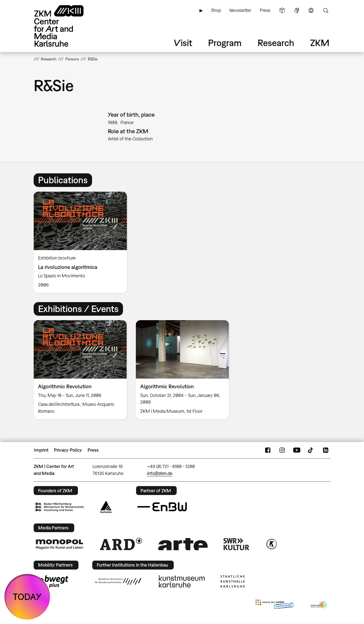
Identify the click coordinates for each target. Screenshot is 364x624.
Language (311, 10)
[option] (83, 242)
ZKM (320, 43)
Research (276, 43)
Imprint (41, 450)
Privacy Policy (68, 450)
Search (326, 10)
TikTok (311, 450)
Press (265, 10)
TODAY (27, 597)
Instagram (282, 450)
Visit (183, 43)
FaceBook (268, 450)
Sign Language (297, 10)
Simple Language (282, 10)
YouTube (297, 450)
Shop (216, 10)
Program (225, 43)
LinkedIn (326, 450)
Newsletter (240, 10)
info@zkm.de (160, 473)
